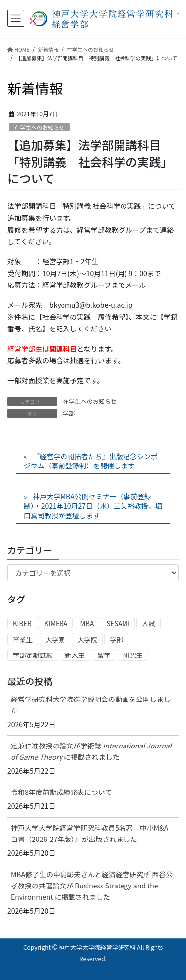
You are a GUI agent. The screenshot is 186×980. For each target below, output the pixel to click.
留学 (104, 655)
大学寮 (55, 639)
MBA (87, 624)
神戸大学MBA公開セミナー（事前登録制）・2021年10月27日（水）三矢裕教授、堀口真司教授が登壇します (93, 506)
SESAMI (118, 624)
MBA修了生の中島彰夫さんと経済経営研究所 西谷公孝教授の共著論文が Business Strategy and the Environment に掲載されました (92, 886)
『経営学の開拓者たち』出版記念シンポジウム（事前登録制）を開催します (91, 461)
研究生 (133, 655)
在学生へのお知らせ (39, 127)
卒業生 (23, 639)
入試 (149, 624)
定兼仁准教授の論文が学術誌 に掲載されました (91, 751)
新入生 (75, 655)
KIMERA (56, 624)
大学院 (87, 639)
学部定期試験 (33, 655)
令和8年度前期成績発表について (61, 792)
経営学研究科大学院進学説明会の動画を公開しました (91, 705)
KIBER (22, 624)
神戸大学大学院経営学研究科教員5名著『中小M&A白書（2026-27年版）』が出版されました (90, 833)
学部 (69, 413)
